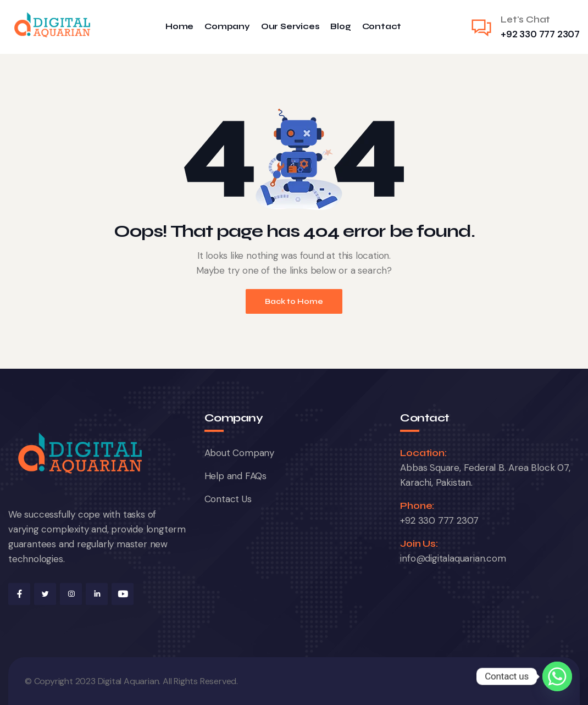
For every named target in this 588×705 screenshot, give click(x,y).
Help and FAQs (235, 476)
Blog (340, 27)
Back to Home (294, 301)
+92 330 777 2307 (540, 34)
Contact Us (228, 499)
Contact (382, 27)
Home (179, 27)
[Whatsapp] (557, 676)
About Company (239, 453)
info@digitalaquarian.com (453, 558)
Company (227, 27)
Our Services (290, 27)
